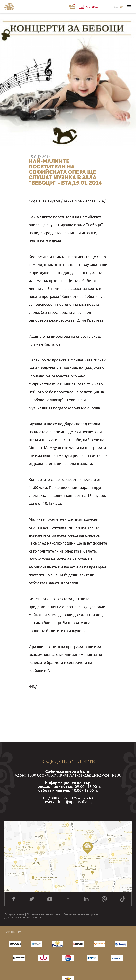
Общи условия (14, 914)
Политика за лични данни (44, 914)
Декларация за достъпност (23, 917)
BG (116, 7)
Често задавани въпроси (81, 914)
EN (122, 7)
